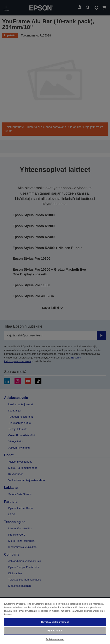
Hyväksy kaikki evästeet (55, 622)
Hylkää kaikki (55, 631)
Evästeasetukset (55, 639)
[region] (55, 621)
